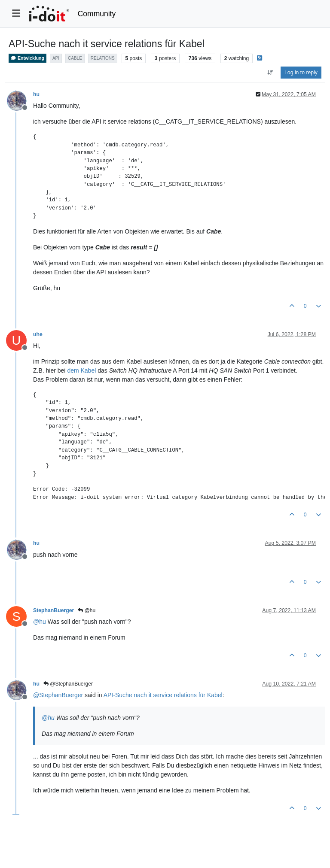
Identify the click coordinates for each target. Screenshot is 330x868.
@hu (87, 610)
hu (36, 94)
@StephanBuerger (68, 684)
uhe (38, 334)
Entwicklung (27, 58)
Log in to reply (301, 73)
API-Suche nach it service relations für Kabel (163, 695)
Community (97, 14)
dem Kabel (81, 370)
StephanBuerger (53, 610)
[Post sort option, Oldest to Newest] (270, 73)
